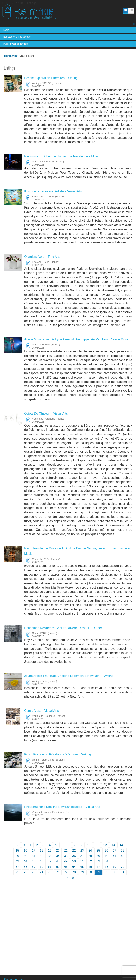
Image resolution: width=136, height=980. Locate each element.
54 (106, 861)
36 (74, 856)
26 (106, 850)
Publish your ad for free (15, 44)
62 (58, 867)
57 (17, 867)
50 (74, 861)
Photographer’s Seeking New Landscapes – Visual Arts (62, 807)
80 (90, 872)
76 (58, 872)
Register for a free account (17, 37)
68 (106, 867)
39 (98, 856)
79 (82, 872)
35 (66, 856)
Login (6, 30)
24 (90, 850)
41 (114, 856)
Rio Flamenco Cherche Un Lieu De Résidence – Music (62, 156)
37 (82, 856)
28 (123, 850)
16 (25, 850)
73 (34, 872)
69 (114, 867)
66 (90, 867)
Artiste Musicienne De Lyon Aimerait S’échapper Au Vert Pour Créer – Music (77, 339)
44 (25, 861)
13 (113, 845)
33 (50, 856)
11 (97, 845)
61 (50, 867)
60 (42, 867)
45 (34, 861)
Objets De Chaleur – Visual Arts (46, 413)
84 (123, 872)
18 (42, 850)
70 (123, 867)
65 (82, 867)
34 (58, 856)
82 (106, 872)
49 (66, 861)
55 (114, 861)
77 (66, 872)
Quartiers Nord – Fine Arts (42, 257)
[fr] (133, 24)
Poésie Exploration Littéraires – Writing (51, 78)
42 (123, 856)
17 (34, 850)
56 (123, 861)
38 (90, 856)
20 (58, 850)
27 (114, 850)
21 (66, 850)
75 (50, 872)
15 (17, 850)
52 (90, 861)
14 (121, 845)
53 (98, 861)
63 (66, 867)
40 (106, 856)
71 (17, 872)
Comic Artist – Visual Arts (41, 711)
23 (82, 850)
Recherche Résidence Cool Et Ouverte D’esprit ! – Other (63, 628)
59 (34, 867)
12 (105, 845)
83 (114, 872)
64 (74, 867)
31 (34, 856)
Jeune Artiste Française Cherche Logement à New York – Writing (69, 676)
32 (42, 856)
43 (17, 861)
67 (98, 867)
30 (25, 856)
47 (50, 861)
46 (42, 861)
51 (82, 861)
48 (58, 861)
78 (74, 872)
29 (17, 856)
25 (98, 850)
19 (50, 850)
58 (25, 867)
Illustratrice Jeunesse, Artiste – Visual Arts (53, 191)
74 (42, 872)
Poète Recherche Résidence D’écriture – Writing (58, 754)
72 (25, 872)
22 (74, 850)
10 (89, 845)
